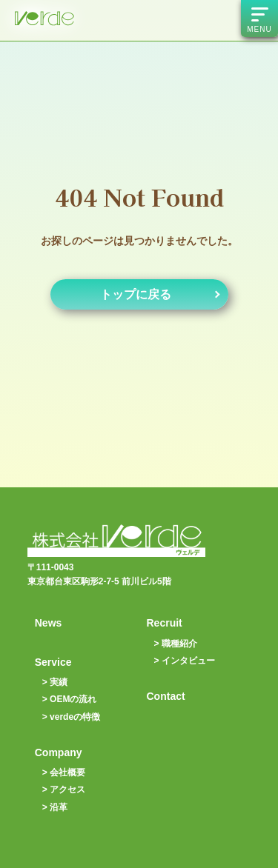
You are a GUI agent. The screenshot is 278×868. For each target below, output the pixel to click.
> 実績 (55, 682)
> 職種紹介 (176, 644)
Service (53, 662)
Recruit (165, 623)
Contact (166, 696)
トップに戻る (136, 294)
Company (59, 752)
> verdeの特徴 (71, 717)
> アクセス (64, 789)
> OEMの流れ (70, 699)
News (49, 623)
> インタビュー (185, 661)
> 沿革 (55, 807)
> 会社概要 (64, 772)
